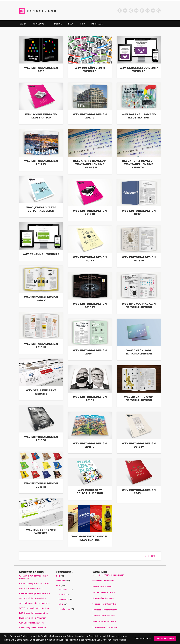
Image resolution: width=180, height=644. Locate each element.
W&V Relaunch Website (41, 254)
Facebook (120, 11)
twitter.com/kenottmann (104, 592)
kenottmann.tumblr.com (104, 616)
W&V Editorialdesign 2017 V (32, 623)
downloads (39, 24)
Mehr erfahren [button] (120, 640)
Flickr (136, 11)
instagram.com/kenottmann (105, 627)
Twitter (125, 11)
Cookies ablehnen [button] (143, 638)
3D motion (63, 589)
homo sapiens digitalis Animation (35, 593)
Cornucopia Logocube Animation (34, 584)
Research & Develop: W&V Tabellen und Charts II (90, 164)
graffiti (62, 594)
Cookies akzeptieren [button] (165, 638)
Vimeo (142, 11)
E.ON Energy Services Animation (34, 613)
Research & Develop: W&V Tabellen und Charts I (139, 164)
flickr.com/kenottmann (103, 586)
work (23, 24)
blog (71, 24)
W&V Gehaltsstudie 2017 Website (34, 603)
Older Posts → (151, 556)
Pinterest (131, 11)
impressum (97, 24)
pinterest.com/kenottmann (105, 610)
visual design (64, 609)
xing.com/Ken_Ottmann (103, 598)
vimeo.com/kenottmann (103, 581)
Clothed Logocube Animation (33, 628)
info (83, 24)
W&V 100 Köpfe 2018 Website (32, 598)
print (61, 604)
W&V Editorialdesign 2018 (31, 588)
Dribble (153, 11)
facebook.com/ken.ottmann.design (108, 575)
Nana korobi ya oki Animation (33, 618)
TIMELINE (57, 24)
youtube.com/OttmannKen (105, 604)
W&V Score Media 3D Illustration (34, 608)
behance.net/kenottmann (104, 621)
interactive (64, 599)
